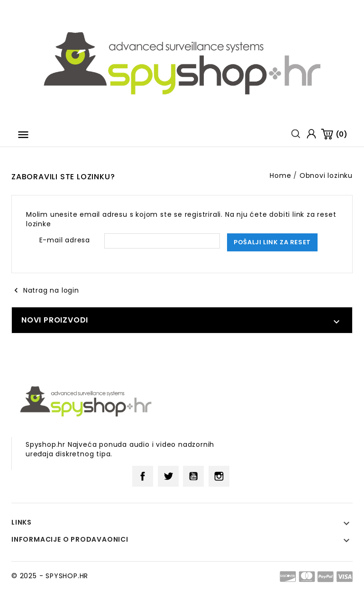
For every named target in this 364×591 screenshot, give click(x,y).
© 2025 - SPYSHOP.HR (50, 576)
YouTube (193, 476)
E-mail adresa (65, 240)
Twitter (168, 476)
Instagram (219, 476)
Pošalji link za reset (272, 242)
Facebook (143, 476)
